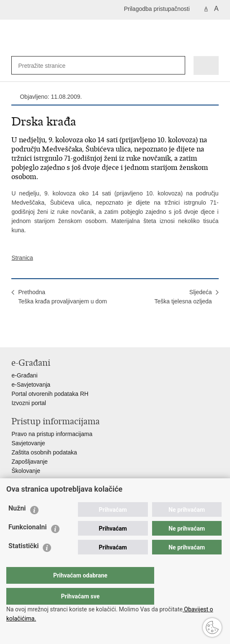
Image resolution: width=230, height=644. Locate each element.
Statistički (23, 563)
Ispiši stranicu (16, 334)
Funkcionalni (28, 544)
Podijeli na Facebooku (34, 334)
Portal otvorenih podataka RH (50, 394)
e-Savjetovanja (31, 385)
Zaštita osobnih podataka (44, 452)
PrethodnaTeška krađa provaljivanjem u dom (62, 297)
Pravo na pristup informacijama (52, 434)
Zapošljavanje (29, 462)
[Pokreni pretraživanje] (177, 65)
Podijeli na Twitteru (52, 334)
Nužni (17, 525)
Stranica (22, 258)
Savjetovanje (28, 443)
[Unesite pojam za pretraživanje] (45, 65)
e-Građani (24, 375)
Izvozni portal (28, 403)
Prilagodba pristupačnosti (157, 9)
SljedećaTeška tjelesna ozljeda (183, 297)
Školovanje (26, 471)
